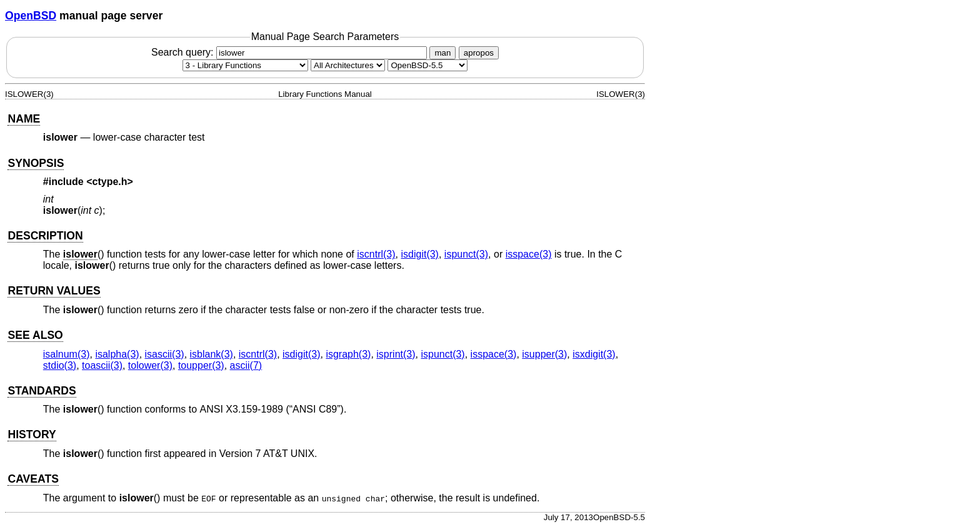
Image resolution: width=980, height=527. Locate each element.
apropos (479, 53)
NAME (24, 119)
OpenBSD (31, 16)
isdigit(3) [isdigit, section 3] (419, 254)
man (442, 53)
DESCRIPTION (45, 236)
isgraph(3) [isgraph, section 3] (348, 354)
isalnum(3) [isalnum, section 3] (67, 354)
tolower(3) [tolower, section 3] (150, 365)
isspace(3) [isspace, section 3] (529, 254)
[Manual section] (245, 65)
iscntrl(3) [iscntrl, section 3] (376, 254)
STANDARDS (42, 391)
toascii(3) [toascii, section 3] (102, 365)
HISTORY (32, 434)
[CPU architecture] (348, 65)
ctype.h (110, 182)
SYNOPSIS (36, 163)
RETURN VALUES (54, 291)
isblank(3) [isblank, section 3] (212, 354)
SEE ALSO (35, 335)
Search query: (291, 52)
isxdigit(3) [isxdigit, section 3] (594, 354)
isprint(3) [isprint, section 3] (396, 354)
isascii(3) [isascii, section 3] (165, 354)
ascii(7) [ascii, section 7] (246, 365)
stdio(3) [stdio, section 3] (60, 365)
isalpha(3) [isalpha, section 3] (117, 354)
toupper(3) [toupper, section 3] (201, 365)
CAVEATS (33, 479)
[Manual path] (427, 65)
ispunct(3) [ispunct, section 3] (466, 254)
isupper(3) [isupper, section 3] (544, 354)
